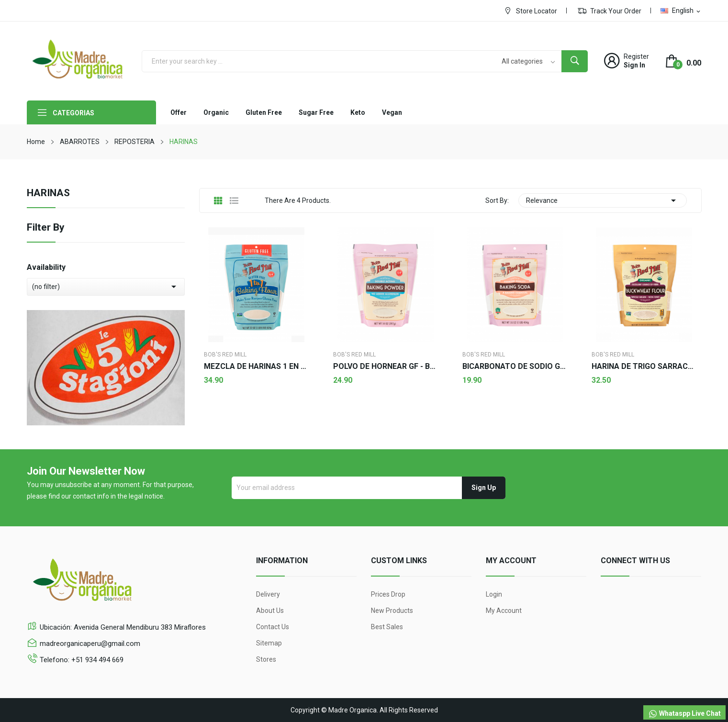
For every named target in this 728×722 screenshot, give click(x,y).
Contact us (273, 627)
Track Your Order (610, 11)
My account (504, 611)
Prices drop (388, 594)
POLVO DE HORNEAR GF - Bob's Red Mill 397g (386, 367)
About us (270, 611)
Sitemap (269, 643)
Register (636, 56)
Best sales (387, 627)
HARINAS (48, 193)
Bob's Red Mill (225, 355)
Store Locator (530, 11)
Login (494, 594)
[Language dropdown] (681, 11)
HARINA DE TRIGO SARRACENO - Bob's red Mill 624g (644, 367)
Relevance (603, 200)
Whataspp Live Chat (684, 714)
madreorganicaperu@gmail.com (90, 644)
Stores (266, 659)
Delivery (268, 594)
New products (392, 611)
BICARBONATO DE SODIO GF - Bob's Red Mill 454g (515, 367)
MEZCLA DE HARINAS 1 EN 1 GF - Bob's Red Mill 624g (257, 367)
